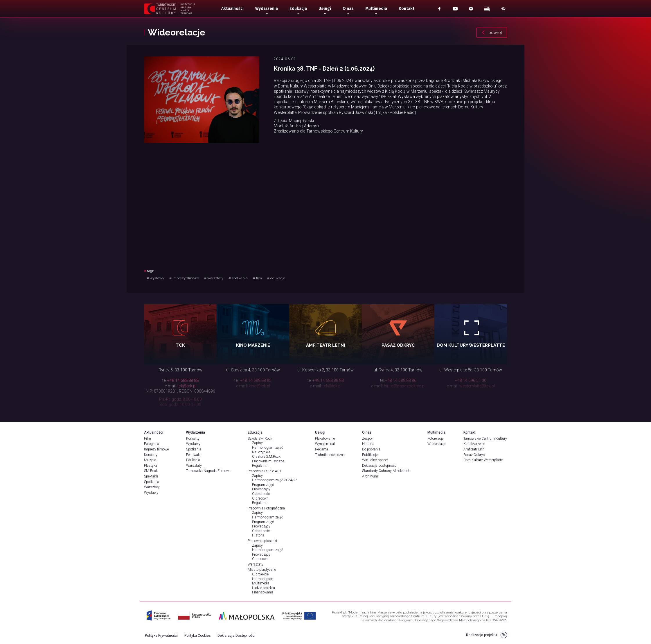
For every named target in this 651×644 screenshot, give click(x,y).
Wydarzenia (267, 9)
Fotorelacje (435, 439)
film (257, 278)
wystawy (155, 278)
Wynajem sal (325, 444)
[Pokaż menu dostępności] (503, 9)
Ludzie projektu (264, 588)
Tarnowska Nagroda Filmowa (208, 471)
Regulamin (260, 466)
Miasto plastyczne (262, 570)
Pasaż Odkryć (474, 455)
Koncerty (151, 455)
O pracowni (261, 498)
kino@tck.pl (259, 386)
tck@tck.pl (187, 386)
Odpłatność (261, 494)
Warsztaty (152, 487)
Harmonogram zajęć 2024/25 (275, 480)
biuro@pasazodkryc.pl (405, 386)
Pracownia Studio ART (265, 471)
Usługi (325, 9)
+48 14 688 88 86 (401, 380)
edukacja (276, 278)
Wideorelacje (437, 444)
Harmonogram (263, 579)
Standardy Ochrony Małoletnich (386, 471)
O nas (348, 9)
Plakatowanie (325, 439)
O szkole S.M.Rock (266, 457)
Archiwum (370, 476)
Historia (258, 535)
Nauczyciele (261, 452)
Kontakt (407, 9)
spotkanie (238, 278)
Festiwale (193, 455)
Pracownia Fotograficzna (266, 508)
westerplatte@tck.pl (477, 386)
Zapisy (257, 443)
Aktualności (232, 9)
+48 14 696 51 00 (471, 380)
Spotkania (152, 482)
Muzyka (150, 460)
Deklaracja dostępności (380, 466)
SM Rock (151, 471)
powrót (492, 33)
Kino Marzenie (474, 444)
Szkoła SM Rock (260, 439)
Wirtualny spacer (375, 460)
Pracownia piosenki (262, 541)
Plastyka (151, 466)
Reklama (322, 449)
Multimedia (376, 9)
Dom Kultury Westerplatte (483, 460)
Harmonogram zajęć (268, 448)
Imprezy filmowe (156, 449)
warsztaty (214, 278)
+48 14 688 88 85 (256, 380)
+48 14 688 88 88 (183, 380)
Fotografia (152, 444)
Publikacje (370, 455)
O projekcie (260, 574)
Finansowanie (263, 592)
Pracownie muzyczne (268, 461)
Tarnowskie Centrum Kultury (485, 439)
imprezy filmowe (184, 278)
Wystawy (151, 493)
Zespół (367, 439)
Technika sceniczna (330, 455)
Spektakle (151, 476)
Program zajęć (263, 485)
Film (148, 439)
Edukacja (298, 9)
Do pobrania (371, 449)
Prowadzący (261, 489)
